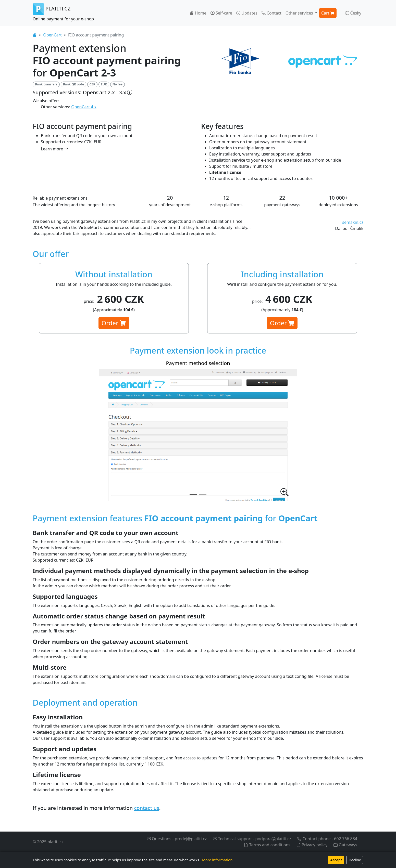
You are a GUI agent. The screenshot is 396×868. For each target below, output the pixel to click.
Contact (271, 13)
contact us (147, 808)
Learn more (54, 149)
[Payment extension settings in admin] (203, 494)
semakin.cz (353, 222)
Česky (353, 13)
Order (114, 323)
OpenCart (52, 35)
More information (217, 860)
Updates (247, 13)
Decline (355, 860)
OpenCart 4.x (84, 107)
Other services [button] (300, 13)
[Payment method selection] (193, 494)
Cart (328, 13)
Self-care (221, 13)
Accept (336, 860)
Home (198, 13)
